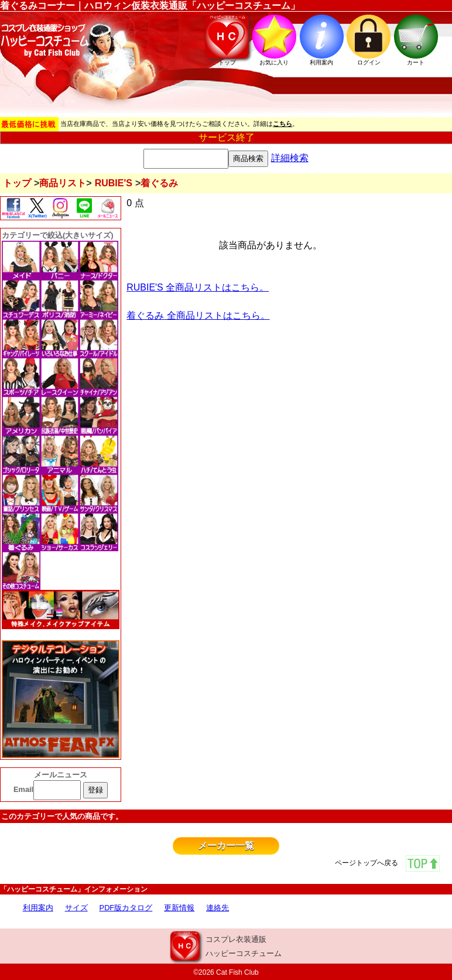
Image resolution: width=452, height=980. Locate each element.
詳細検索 (290, 158)
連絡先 (218, 908)
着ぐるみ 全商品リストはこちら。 (198, 315)
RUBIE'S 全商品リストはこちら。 (198, 287)
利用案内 (38, 908)
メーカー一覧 (226, 846)
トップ (17, 183)
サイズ (76, 908)
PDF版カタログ (126, 908)
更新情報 (179, 908)
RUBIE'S (114, 183)
